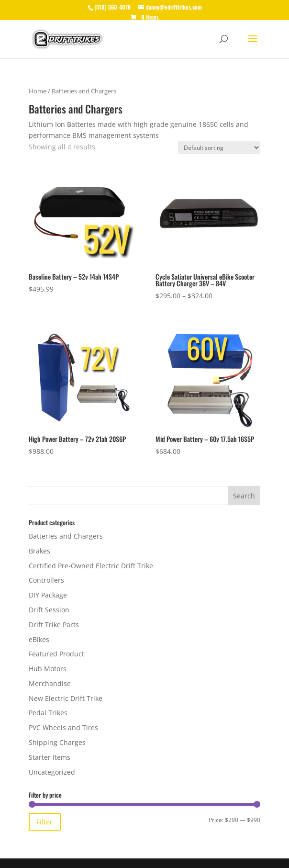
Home (38, 91)
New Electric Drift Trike (66, 698)
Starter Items (50, 757)
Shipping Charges (57, 742)
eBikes (39, 639)
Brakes (39, 551)
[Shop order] (219, 148)
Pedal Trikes (48, 713)
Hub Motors (48, 669)
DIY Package (48, 595)
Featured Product (56, 654)
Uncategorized (52, 772)
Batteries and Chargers (66, 536)
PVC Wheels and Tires (63, 727)
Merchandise (50, 683)
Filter (44, 822)
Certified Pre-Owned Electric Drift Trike (91, 566)
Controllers (46, 580)
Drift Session (49, 610)
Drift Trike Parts (54, 625)
